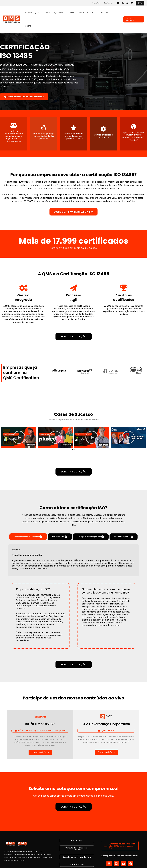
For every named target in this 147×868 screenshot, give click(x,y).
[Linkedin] (132, 3)
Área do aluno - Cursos (122, 830)
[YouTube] (127, 3)
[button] (140, 3)
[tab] (28, 523)
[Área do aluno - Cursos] (106, 832)
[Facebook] (118, 3)
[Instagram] (123, 3)
